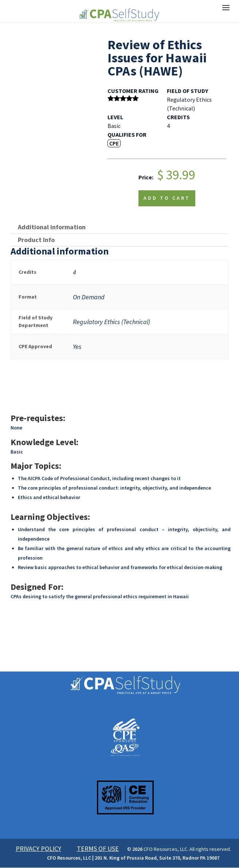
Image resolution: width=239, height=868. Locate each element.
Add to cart (167, 198)
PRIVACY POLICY (38, 848)
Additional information (52, 227)
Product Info (36, 240)
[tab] (119, 227)
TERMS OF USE (98, 848)
